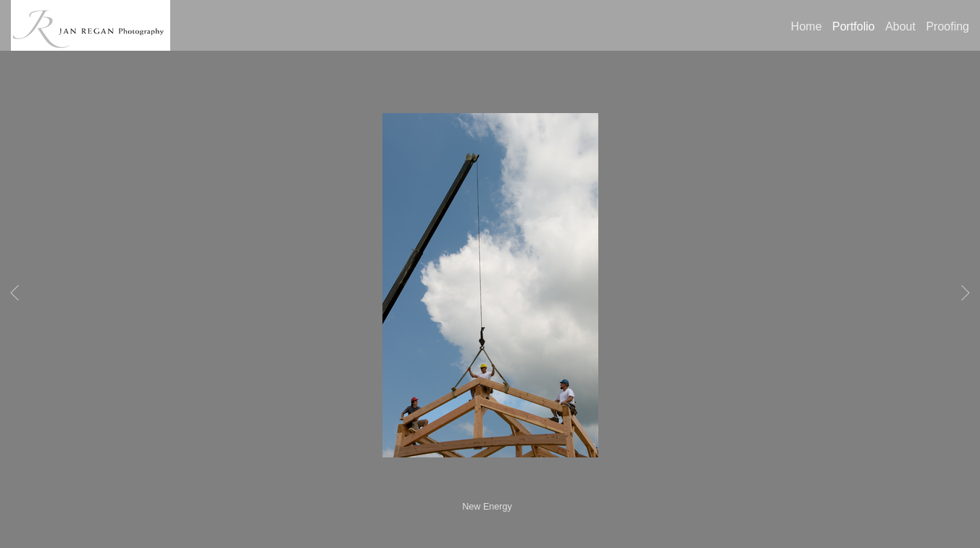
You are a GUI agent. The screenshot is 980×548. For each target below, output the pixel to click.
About (900, 26)
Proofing (947, 26)
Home (807, 26)
